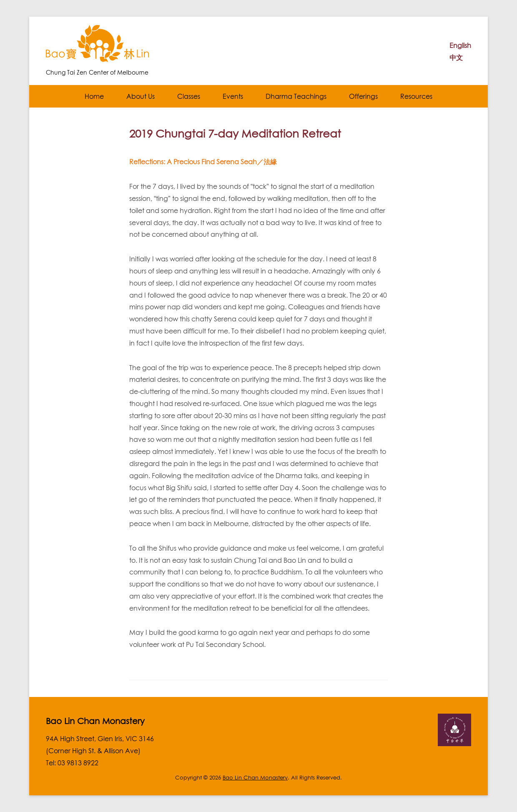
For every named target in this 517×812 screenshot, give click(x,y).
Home (94, 96)
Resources (416, 96)
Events (233, 96)
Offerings (363, 96)
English (460, 45)
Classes (189, 96)
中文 (456, 58)
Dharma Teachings (296, 96)
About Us (141, 96)
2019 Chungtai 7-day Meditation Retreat (235, 134)
